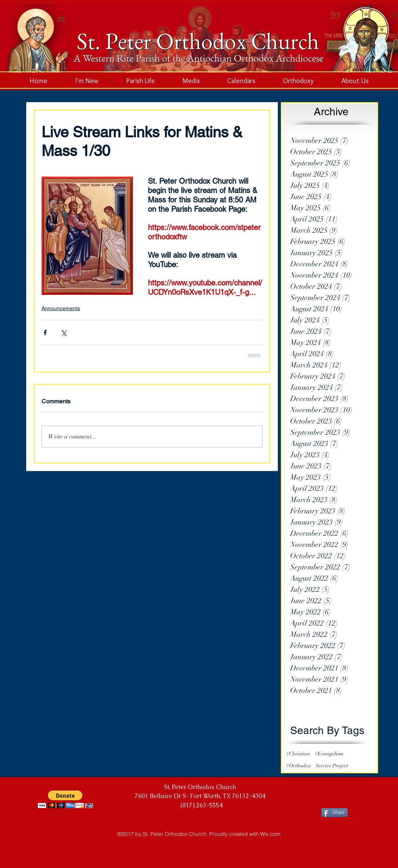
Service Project (332, 766)
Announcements (61, 308)
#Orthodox (299, 766)
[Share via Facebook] (45, 332)
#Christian (298, 754)
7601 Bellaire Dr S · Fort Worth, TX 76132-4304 (200, 796)
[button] (65, 799)
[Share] (335, 813)
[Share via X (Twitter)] (63, 332)
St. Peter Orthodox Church (200, 787)
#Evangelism (329, 754)
